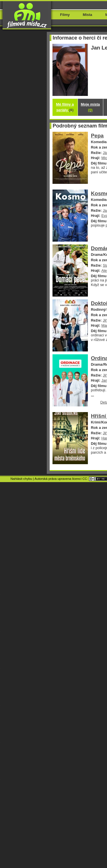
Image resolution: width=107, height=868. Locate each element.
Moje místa (90, 107)
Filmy (65, 15)
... (93, 395)
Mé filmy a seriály (65, 107)
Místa (87, 15)
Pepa (97, 136)
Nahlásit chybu (21, 479)
